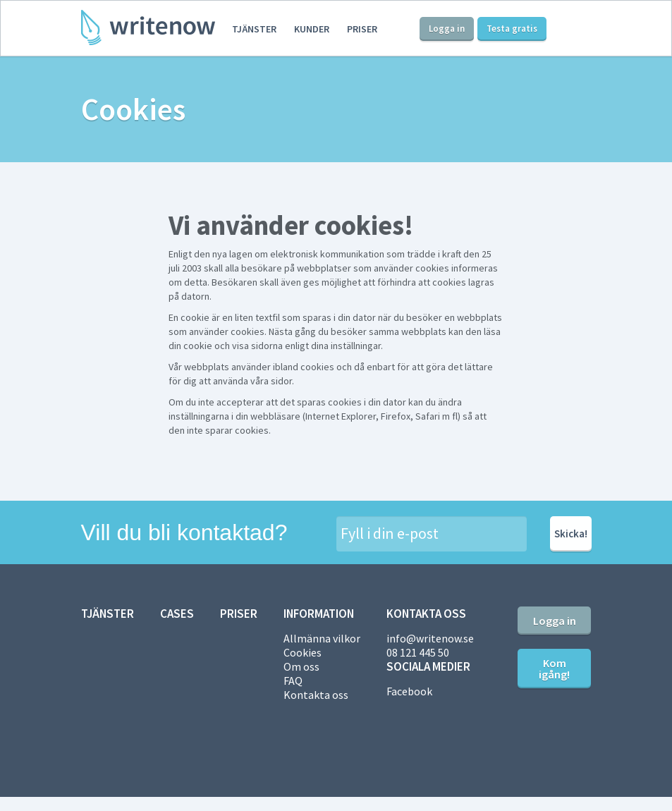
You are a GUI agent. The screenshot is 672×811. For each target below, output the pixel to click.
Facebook (409, 691)
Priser (362, 29)
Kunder (312, 29)
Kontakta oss (316, 695)
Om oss (301, 666)
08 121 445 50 (418, 652)
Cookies (303, 652)
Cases (177, 614)
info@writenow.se (430, 638)
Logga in (447, 29)
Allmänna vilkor (322, 638)
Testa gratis (512, 29)
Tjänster (254, 29)
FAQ (293, 681)
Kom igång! (554, 669)
